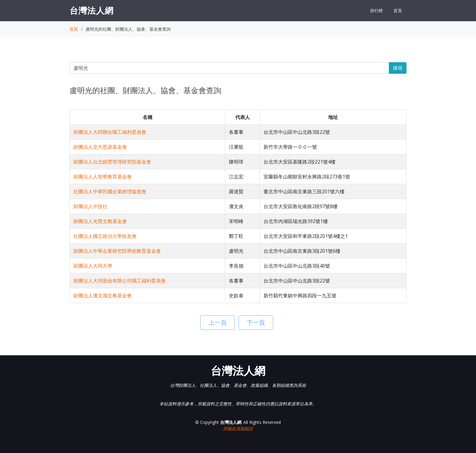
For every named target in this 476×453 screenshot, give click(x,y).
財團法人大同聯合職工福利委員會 (110, 132)
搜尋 (398, 68)
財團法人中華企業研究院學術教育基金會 (117, 251)
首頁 (398, 10)
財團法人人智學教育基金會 (103, 177)
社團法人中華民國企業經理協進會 (110, 191)
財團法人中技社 (90, 206)
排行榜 (376, 10)
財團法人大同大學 (93, 266)
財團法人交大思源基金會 (100, 147)
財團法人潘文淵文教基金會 (103, 296)
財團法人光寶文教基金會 (100, 221)
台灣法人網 (92, 10)
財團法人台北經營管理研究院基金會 (112, 162)
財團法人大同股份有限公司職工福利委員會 (120, 281)
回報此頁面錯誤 (238, 429)
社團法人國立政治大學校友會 (105, 236)
